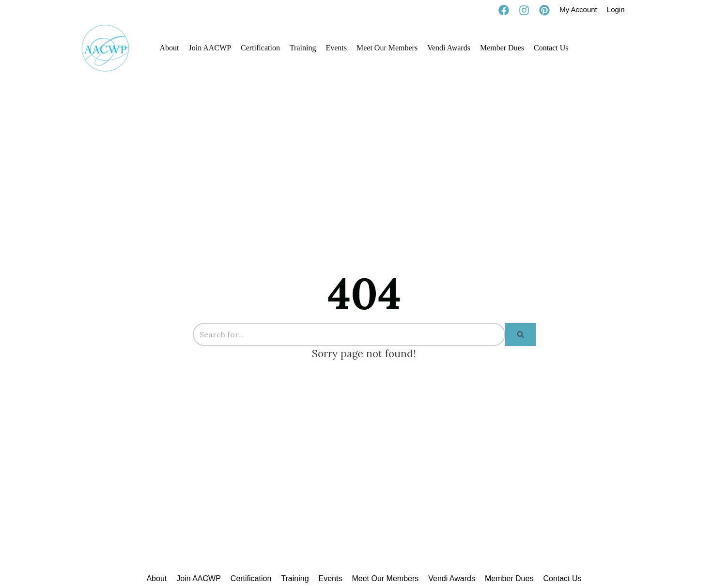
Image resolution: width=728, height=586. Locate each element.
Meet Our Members (387, 48)
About (169, 48)
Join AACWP (210, 48)
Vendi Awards (449, 48)
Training (303, 48)
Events (336, 48)
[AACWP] (106, 48)
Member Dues (502, 48)
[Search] (349, 334)
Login (616, 9)
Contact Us (551, 48)
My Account (578, 9)
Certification (260, 48)
